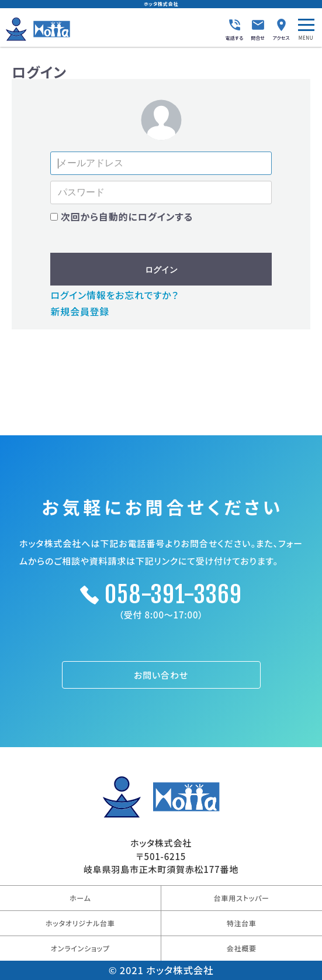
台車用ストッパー (242, 898)
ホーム (80, 898)
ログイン (161, 270)
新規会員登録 (80, 311)
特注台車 (242, 923)
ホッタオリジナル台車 (80, 923)
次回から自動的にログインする (127, 216)
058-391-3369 (173, 594)
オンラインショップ (80, 948)
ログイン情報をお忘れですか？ (114, 295)
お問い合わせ (161, 675)
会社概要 (242, 948)
